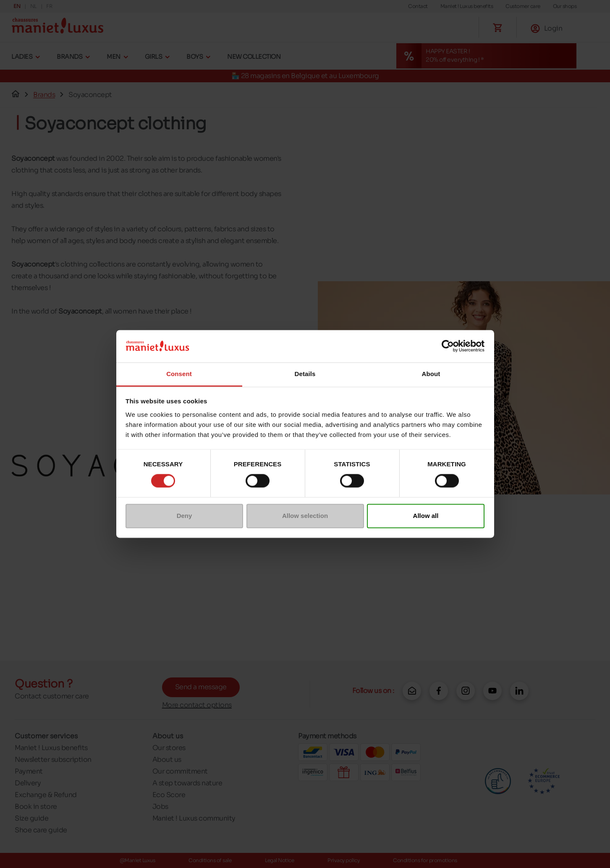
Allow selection (305, 516)
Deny (185, 516)
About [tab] (431, 374)
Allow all (426, 516)
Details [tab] (305, 374)
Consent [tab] (179, 374)
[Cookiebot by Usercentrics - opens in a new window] (448, 346)
